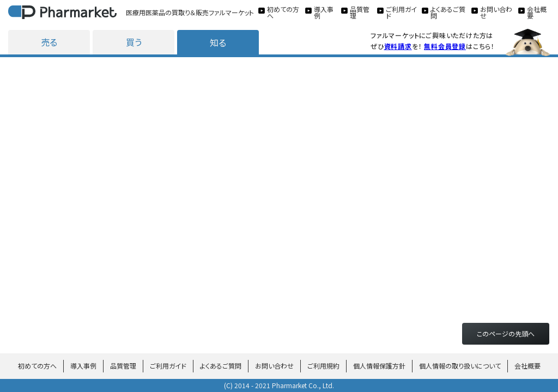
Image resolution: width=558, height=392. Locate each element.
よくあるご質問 (221, 366)
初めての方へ (37, 366)
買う (134, 42)
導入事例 (83, 366)
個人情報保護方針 (379, 366)
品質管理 (123, 366)
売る (49, 42)
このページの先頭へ (506, 333)
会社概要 (527, 366)
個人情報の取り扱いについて (460, 366)
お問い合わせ (274, 366)
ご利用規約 (323, 366)
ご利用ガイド (168, 366)
